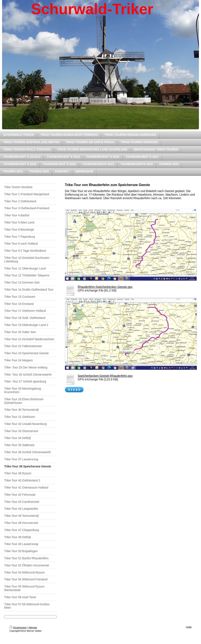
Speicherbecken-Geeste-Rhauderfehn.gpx (105, 376)
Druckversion (18, 627)
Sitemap (33, 627)
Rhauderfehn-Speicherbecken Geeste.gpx (105, 287)
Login (189, 627)
